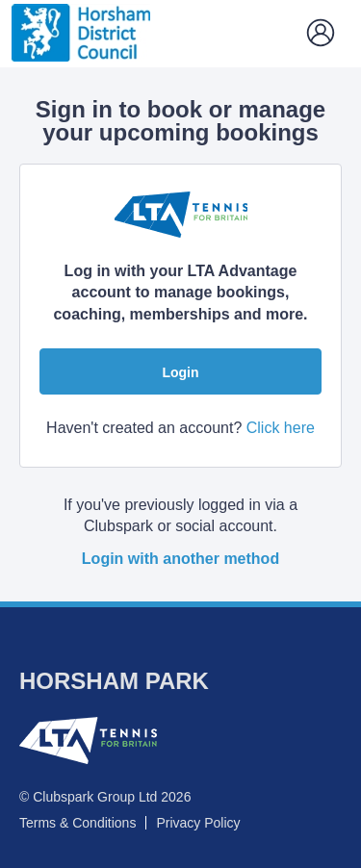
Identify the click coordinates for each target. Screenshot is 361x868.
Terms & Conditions (77, 823)
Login (180, 372)
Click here (281, 428)
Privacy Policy (198, 823)
